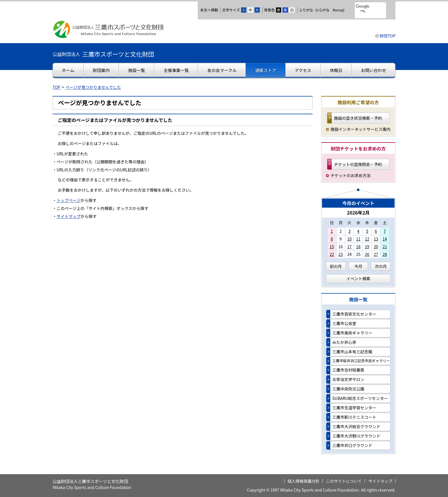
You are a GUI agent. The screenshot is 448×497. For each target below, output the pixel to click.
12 (367, 239)
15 (332, 247)
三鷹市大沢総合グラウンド (356, 426)
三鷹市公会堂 (344, 323)
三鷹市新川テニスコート (354, 417)
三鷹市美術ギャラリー (352, 333)
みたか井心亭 (344, 342)
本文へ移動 (209, 10)
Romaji (338, 10)
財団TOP (388, 36)
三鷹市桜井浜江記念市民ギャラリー (361, 361)
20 (376, 247)
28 (385, 254)
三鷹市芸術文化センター (354, 314)
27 (376, 254)
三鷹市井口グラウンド (352, 445)
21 (385, 247)
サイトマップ (69, 216)
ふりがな (306, 10)
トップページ (69, 200)
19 (367, 247)
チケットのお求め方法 (351, 175)
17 (349, 247)
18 (358, 247)
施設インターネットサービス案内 (361, 129)
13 (376, 239)
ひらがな (322, 10)
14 (385, 239)
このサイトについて (344, 481)
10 (349, 239)
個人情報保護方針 (303, 481)
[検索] (363, 7)
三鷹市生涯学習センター (354, 408)
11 (358, 239)
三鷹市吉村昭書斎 (348, 370)
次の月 (381, 266)
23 (341, 254)
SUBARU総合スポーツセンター (360, 398)
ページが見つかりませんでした (93, 87)
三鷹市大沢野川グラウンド (356, 436)
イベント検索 (358, 278)
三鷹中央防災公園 (348, 389)
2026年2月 (358, 213)
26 (367, 254)
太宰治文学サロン (348, 379)
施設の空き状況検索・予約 (358, 118)
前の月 (336, 266)
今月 (358, 266)
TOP (56, 87)
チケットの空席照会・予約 (358, 164)
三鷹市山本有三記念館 (352, 352)
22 (332, 254)
